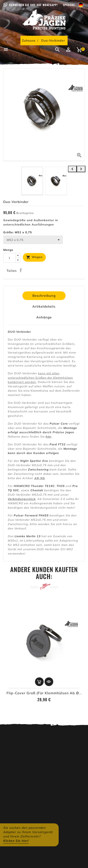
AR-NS (40, 478)
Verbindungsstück (22, 499)
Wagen (34, 257)
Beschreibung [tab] (44, 296)
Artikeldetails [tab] (44, 306)
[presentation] (72, 169)
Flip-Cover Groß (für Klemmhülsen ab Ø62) (46, 693)
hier (49, 436)
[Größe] (33, 240)
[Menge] (9, 258)
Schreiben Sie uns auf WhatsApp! (33, 5)
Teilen (21, 270)
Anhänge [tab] (44, 317)
